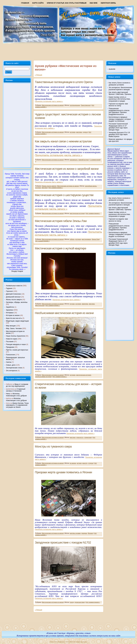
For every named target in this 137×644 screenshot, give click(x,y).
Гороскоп (9, 291)
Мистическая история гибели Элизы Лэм (61, 221)
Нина (8, 394)
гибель (72, 239)
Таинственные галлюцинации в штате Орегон (64, 82)
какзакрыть (74, 160)
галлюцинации (75, 105)
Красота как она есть (14, 318)
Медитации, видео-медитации (17, 321)
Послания (10, 342)
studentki (112, 69)
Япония (90, 533)
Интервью (10, 313)
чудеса (85, 132)
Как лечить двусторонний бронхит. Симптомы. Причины (120, 93)
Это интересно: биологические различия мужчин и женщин (120, 88)
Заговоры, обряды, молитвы (17, 302)
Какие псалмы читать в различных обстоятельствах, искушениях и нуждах (120, 99)
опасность (80, 437)
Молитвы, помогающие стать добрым (16, 395)
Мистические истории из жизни (53, 105)
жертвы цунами (75, 533)
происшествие (80, 602)
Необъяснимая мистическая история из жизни (64, 313)
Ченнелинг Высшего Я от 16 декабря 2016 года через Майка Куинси (119, 135)
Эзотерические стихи (14, 368)
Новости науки (12, 339)
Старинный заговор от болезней (16, 390)
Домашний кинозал (13, 297)
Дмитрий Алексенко (13, 294)
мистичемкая (86, 239)
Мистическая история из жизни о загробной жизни (67, 169)
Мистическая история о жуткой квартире (61, 248)
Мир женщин (11, 326)
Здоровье (10, 310)
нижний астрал (84, 160)
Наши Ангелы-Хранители (16, 336)
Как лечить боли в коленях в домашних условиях (119, 84)
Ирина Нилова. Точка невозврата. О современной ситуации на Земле (17, 405)
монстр (85, 463)
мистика (79, 132)
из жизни (73, 463)
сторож (91, 463)
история (73, 132)
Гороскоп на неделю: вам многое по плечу (118, 105)
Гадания (9, 288)
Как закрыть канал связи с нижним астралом (63, 141)
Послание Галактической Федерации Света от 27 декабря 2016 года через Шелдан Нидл (118, 127)
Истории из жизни (13, 315)
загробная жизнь (91, 186)
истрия (79, 463)
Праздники (10, 347)
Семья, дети (11, 365)
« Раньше (38, 75)
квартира (85, 304)
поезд (72, 602)
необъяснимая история (43, 377)
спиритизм (88, 437)
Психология (10, 355)
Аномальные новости (14, 286)
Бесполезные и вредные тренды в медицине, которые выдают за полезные (120, 119)
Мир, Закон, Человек (14, 328)
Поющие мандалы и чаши (16, 344)
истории (38, 188)
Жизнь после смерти (14, 300)
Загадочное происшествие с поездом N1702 (63, 542)
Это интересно (12, 371)
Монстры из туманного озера (53, 446)
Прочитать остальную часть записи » (49, 101)
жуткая (72, 304)
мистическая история (77, 213)
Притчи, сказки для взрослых (17, 350)
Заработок (10, 307)
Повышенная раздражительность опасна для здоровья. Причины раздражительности (119, 111)
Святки (9, 362)
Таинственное (86, 105)
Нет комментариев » (56, 188)
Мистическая (40, 305)
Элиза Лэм (95, 239)
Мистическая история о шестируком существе (64, 195)
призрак (84, 533)
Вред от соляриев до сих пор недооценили (17, 385)
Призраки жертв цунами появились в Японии (63, 472)
